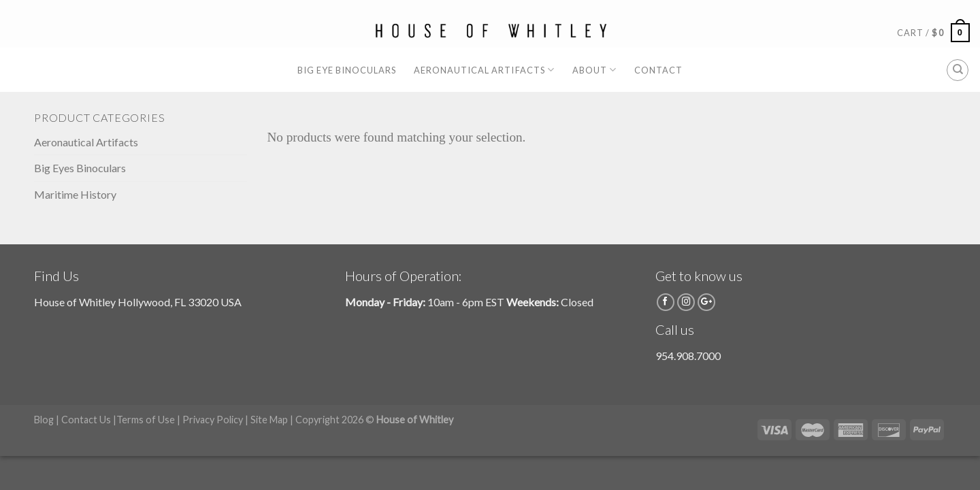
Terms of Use (146, 420)
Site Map (269, 420)
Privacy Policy (213, 420)
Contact (658, 70)
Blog (44, 420)
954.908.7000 (688, 356)
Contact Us (86, 420)
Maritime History (75, 194)
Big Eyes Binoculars (80, 168)
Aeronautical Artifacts (484, 70)
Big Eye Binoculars (347, 70)
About (594, 70)
